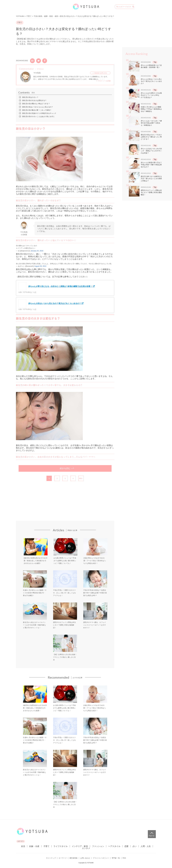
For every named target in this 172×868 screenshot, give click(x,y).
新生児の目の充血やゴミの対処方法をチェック (39, 113)
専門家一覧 (116, 858)
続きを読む (65, 468)
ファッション (98, 846)
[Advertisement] (39, 503)
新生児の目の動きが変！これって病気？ (37, 110)
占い (135, 846)
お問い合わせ (85, 858)
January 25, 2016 (37, 251)
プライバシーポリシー (101, 858)
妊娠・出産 (34, 846)
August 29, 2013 (40, 266)
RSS (124, 858)
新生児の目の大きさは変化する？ (34, 100)
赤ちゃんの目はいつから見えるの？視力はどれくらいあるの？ (50, 303)
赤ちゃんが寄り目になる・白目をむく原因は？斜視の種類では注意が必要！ (55, 286)
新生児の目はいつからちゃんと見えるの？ (38, 107)
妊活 (23, 846)
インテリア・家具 (80, 846)
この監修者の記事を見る (100, 73)
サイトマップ (51, 858)
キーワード (63, 858)
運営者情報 (74, 858)
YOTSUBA (20, 16)
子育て (29, 16)
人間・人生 (146, 846)
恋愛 (126, 846)
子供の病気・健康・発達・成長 (46, 16)
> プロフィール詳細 (103, 81)
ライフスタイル (61, 846)
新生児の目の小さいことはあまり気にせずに (38, 116)
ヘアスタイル (114, 846)
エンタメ (86, 848)
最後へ (81, 478)
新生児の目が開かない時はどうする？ (36, 104)
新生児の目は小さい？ (30, 97)
